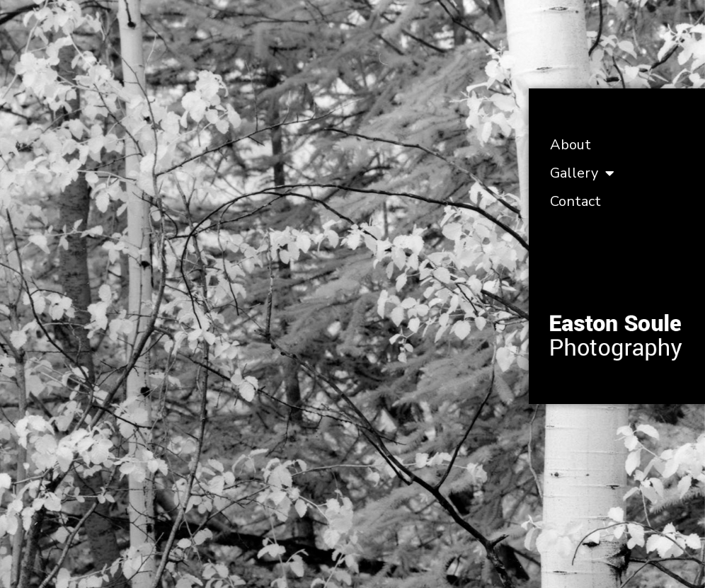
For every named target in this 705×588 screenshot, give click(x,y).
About (571, 145)
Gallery (582, 173)
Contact (575, 201)
